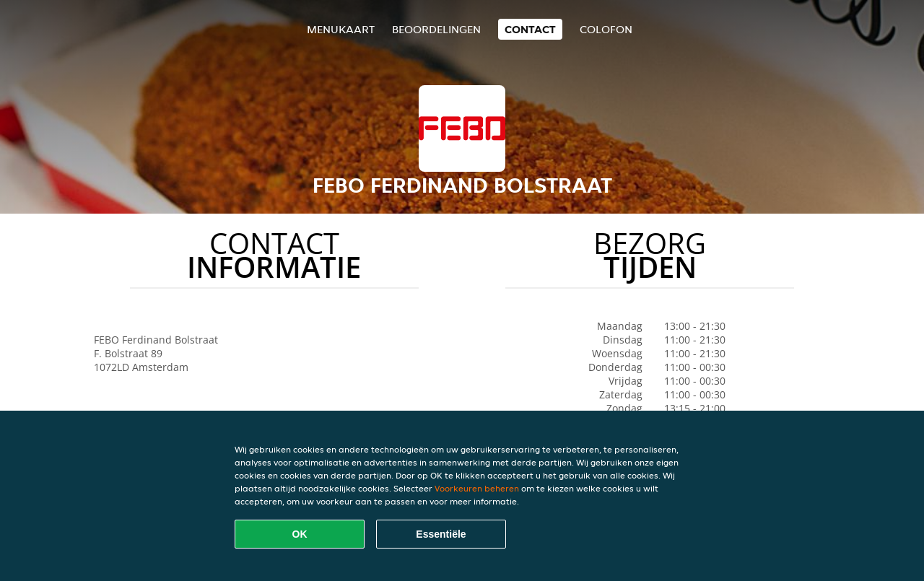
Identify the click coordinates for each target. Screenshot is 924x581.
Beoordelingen (436, 29)
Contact (530, 29)
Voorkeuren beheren (477, 488)
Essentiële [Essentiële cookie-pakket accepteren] (441, 534)
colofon (606, 29)
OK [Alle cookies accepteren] (300, 534)
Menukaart (341, 29)
